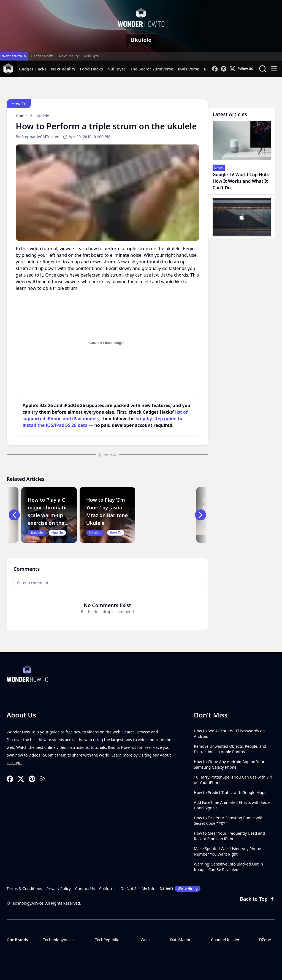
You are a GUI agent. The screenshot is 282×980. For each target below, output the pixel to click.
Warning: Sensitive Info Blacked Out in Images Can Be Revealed (228, 867)
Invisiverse (189, 69)
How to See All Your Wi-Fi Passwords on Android (229, 734)
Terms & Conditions (24, 888)
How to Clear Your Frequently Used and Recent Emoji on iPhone (229, 836)
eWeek (145, 940)
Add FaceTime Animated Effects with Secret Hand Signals (233, 805)
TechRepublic (107, 940)
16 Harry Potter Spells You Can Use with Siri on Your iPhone (233, 780)
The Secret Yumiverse (152, 69)
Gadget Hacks (43, 56)
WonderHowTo (14, 56)
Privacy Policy (59, 888)
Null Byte (91, 56)
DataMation (181, 940)
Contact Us (85, 888)
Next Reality (69, 56)
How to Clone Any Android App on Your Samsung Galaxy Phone (229, 764)
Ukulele (141, 40)
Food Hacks (91, 69)
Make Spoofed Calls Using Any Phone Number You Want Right (227, 851)
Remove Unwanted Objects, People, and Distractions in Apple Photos (230, 749)
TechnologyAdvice (59, 940)
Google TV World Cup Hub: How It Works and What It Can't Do (241, 181)
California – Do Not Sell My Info (127, 888)
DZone (265, 940)
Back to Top (258, 899)
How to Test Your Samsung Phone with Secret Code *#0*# (229, 821)
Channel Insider (225, 940)
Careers (180, 889)
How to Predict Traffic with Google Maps (230, 792)
